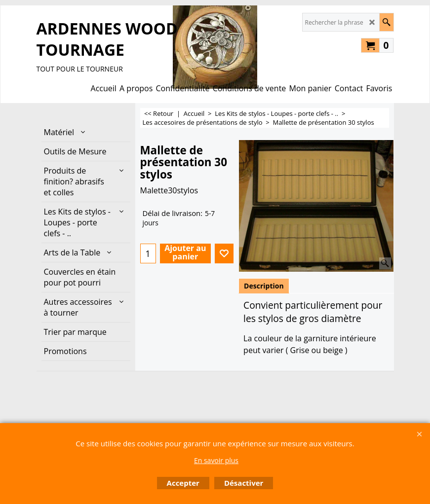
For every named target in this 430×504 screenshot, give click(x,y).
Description (264, 286)
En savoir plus (216, 460)
